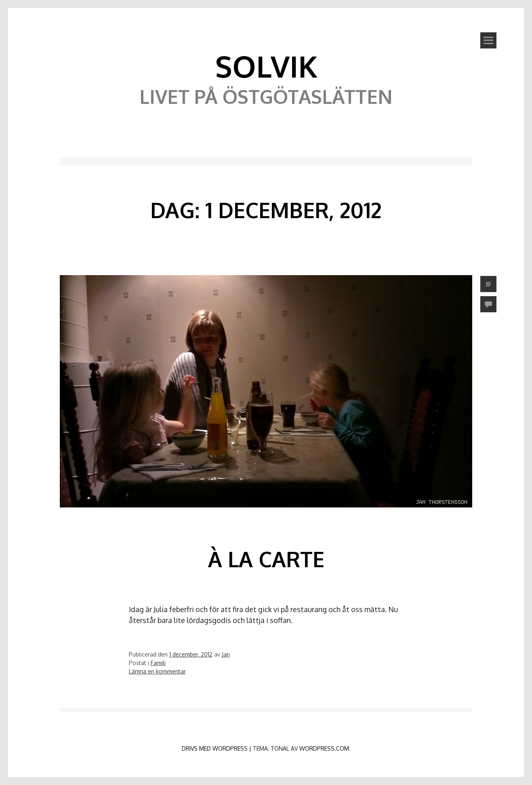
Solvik (266, 66)
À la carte (266, 559)
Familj (158, 663)
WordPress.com (324, 748)
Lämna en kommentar (157, 671)
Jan (226, 654)
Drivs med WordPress (215, 748)
